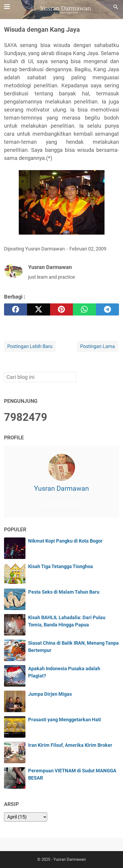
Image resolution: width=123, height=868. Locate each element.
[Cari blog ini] (116, 7)
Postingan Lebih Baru (30, 346)
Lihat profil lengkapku (62, 504)
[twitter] (39, 309)
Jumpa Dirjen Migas (50, 694)
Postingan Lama (98, 346)
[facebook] (16, 309)
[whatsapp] (84, 309)
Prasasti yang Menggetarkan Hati (65, 720)
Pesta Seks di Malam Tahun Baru (64, 592)
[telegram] (107, 309)
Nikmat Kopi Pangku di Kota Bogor (65, 541)
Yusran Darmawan (61, 488)
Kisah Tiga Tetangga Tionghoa (61, 566)
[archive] (26, 817)
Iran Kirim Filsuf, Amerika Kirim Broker (70, 745)
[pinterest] (62, 309)
